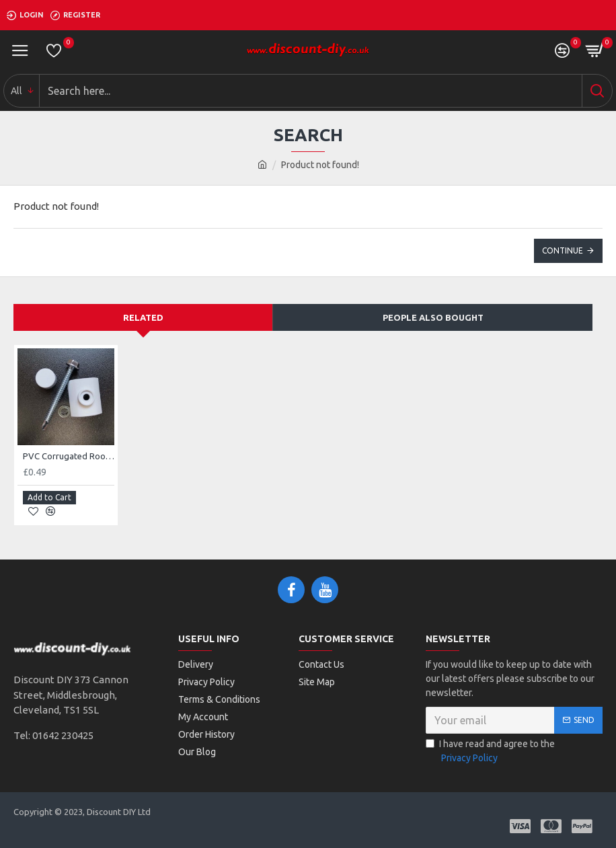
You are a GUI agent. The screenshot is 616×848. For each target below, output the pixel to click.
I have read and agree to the (490, 752)
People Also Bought (433, 317)
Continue (563, 250)
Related (143, 317)
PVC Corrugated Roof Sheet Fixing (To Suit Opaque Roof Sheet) (69, 456)
